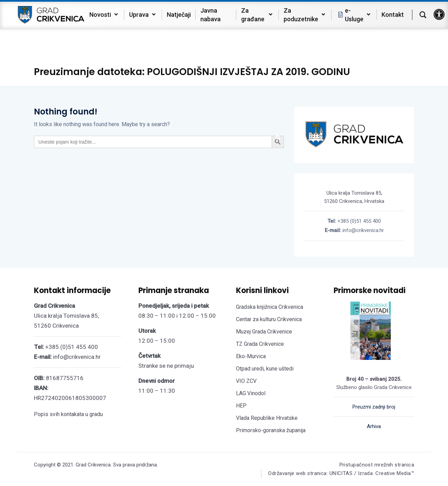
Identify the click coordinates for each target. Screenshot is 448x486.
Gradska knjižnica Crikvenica (270, 307)
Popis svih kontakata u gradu (68, 414)
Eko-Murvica (251, 356)
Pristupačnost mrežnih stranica (377, 465)
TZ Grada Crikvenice (260, 344)
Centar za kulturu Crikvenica (269, 319)
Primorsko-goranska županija (271, 430)
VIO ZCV (246, 381)
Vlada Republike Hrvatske (267, 418)
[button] (439, 14)
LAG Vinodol (251, 393)
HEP (241, 406)
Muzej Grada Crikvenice (264, 332)
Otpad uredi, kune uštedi (265, 369)
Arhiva (374, 426)
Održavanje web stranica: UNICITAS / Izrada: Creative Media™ (341, 473)
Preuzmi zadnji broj (374, 407)
